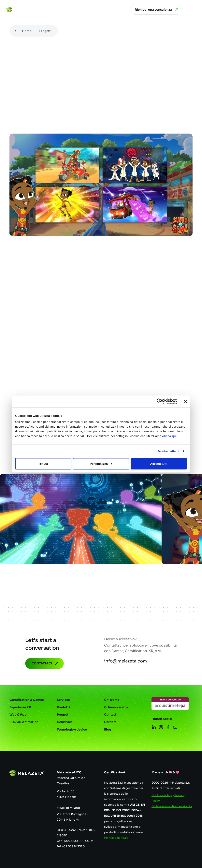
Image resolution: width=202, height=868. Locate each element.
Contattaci (45, 663)
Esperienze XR (20, 707)
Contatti (111, 714)
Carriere (110, 722)
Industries (65, 722)
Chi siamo (112, 700)
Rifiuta (43, 464)
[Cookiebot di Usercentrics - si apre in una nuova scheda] (159, 401)
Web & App (18, 714)
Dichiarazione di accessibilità (172, 806)
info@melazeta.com (126, 661)
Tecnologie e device (72, 729)
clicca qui (169, 436)
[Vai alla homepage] (22, 10)
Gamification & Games (27, 700)
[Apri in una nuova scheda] (170, 704)
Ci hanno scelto (116, 707)
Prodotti (63, 707)
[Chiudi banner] (185, 401)
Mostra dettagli (168, 451)
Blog (108, 729)
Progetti (45, 31)
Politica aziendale (116, 838)
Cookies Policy (162, 795)
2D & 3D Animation (24, 722)
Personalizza (101, 464)
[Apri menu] (193, 10)
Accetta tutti (159, 464)
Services (63, 700)
